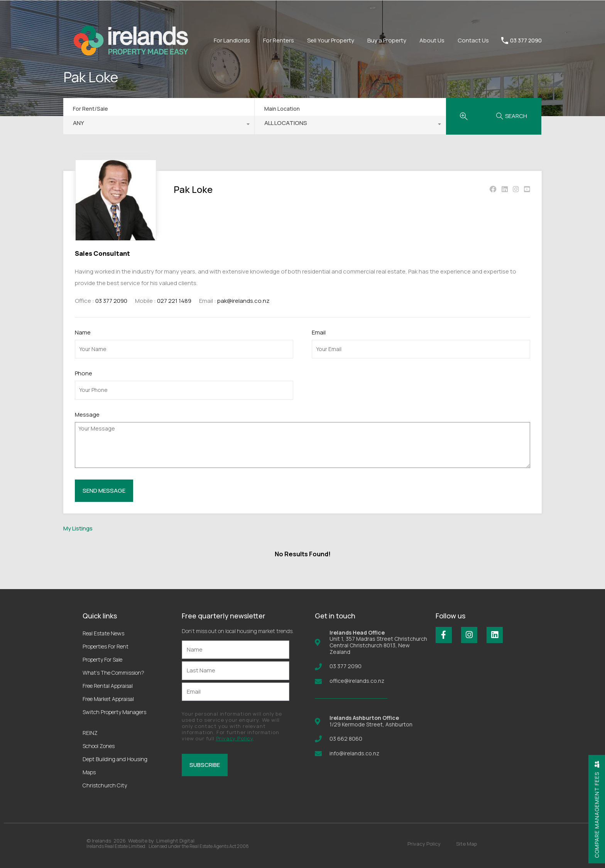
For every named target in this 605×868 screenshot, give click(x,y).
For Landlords (232, 40)
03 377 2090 (526, 41)
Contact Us (473, 40)
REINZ (90, 733)
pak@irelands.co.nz (243, 301)
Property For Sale (102, 659)
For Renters (279, 40)
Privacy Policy (235, 738)
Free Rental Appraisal (108, 686)
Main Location (282, 109)
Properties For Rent (106, 646)
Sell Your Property (331, 40)
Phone (84, 373)
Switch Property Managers (114, 712)
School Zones (99, 746)
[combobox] (159, 125)
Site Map (466, 844)
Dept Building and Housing (115, 759)
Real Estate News (103, 633)
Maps (89, 772)
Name (83, 333)
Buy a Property (387, 40)
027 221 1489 (174, 301)
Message (87, 415)
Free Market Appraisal (108, 699)
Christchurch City (105, 785)
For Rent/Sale (90, 109)
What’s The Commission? (113, 673)
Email (319, 333)
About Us (432, 40)
